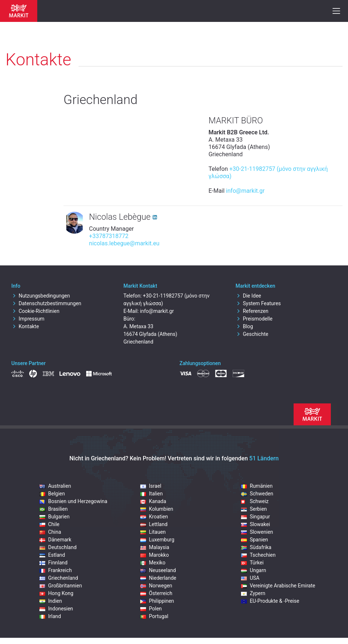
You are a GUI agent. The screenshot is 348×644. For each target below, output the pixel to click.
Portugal (154, 616)
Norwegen (156, 586)
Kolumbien (157, 509)
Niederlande (158, 578)
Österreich (156, 593)
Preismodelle (254, 319)
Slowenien (257, 532)
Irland (50, 616)
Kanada (153, 501)
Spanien (255, 540)
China (50, 532)
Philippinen (157, 601)
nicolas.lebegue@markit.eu (124, 243)
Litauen (153, 532)
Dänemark (56, 540)
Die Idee (248, 296)
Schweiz (255, 501)
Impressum (28, 319)
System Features (258, 303)
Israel (151, 486)
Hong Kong (56, 593)
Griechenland (59, 578)
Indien (51, 601)
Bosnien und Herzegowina (73, 501)
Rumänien (257, 486)
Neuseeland (158, 570)
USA (250, 578)
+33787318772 (109, 236)
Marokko (155, 555)
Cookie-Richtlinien (35, 311)
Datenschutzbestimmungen (46, 303)
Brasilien (53, 509)
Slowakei (256, 524)
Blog (244, 326)
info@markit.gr (245, 191)
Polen (151, 609)
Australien (55, 486)
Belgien (52, 494)
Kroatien (154, 517)
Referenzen (252, 311)
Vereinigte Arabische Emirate (278, 586)
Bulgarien (55, 517)
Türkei (252, 563)
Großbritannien (61, 586)
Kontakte (25, 326)
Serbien (254, 509)
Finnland (53, 563)
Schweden (257, 494)
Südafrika (256, 547)
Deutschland (58, 547)
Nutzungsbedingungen (41, 296)
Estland (52, 555)
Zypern (253, 593)
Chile (49, 524)
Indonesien (56, 609)
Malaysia (155, 547)
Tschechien (258, 555)
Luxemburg (157, 540)
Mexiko (153, 563)
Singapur (255, 517)
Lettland (154, 524)
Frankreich (56, 570)
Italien (152, 494)
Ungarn (254, 570)
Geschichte (252, 334)
